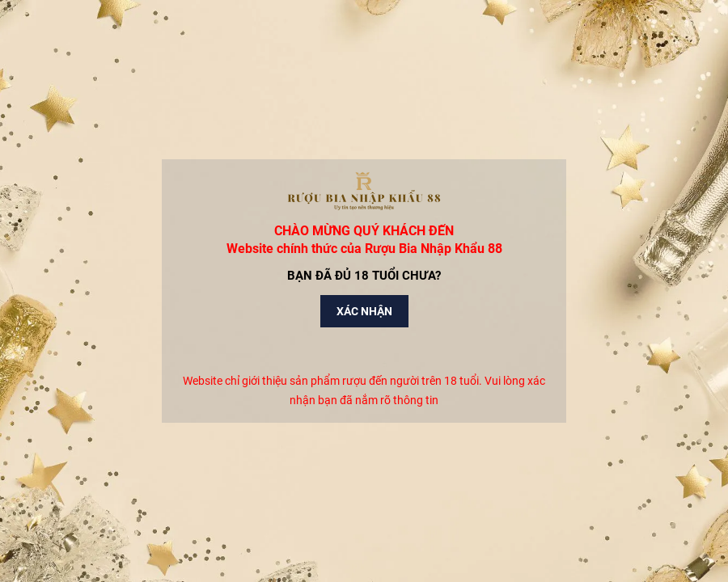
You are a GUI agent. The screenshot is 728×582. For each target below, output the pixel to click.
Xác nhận (364, 311)
